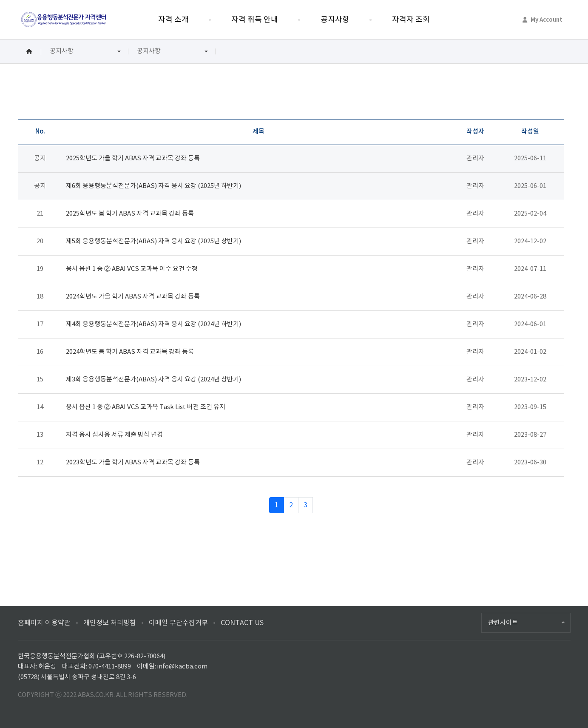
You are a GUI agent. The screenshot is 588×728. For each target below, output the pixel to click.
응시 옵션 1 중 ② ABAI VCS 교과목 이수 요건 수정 (132, 269)
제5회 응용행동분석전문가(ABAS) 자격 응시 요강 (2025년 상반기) (153, 241)
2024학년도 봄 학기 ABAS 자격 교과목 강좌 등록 (130, 352)
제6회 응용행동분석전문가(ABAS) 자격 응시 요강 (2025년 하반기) (153, 186)
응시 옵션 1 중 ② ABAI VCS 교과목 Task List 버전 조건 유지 (146, 407)
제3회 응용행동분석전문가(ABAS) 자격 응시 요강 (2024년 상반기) (153, 380)
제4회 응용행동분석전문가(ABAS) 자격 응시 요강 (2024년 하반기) (153, 324)
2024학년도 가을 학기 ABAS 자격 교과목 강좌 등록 (133, 297)
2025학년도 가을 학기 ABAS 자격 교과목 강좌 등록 (133, 158)
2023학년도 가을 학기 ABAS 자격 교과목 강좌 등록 (133, 462)
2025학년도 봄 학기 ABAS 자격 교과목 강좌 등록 (130, 214)
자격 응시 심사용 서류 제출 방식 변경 (114, 435)
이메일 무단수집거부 (178, 623)
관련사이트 (503, 623)
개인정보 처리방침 (110, 623)
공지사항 (62, 51)
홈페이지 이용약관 (44, 623)
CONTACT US (242, 623)
